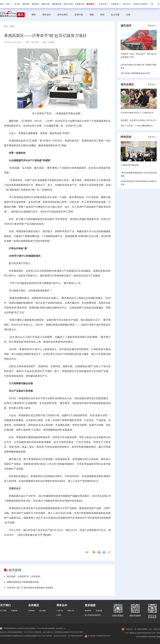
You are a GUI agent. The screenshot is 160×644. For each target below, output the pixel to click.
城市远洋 (91, 4)
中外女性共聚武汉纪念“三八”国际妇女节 (137, 113)
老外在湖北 (63, 15)
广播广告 (60, 611)
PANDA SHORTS (141, 4)
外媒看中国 (80, 4)
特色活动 (126, 137)
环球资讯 (31, 611)
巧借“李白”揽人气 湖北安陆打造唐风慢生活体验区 (30, 588)
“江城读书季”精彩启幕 (130, 165)
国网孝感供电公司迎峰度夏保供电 (23, 582)
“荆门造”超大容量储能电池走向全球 (135, 73)
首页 (2, 4)
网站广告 (71, 611)
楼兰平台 (127, 4)
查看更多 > (152, 26)
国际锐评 (35, 4)
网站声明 (88, 611)
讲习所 (17, 4)
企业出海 (104, 4)
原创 (102, 15)
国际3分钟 (46, 4)
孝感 (12, 26)
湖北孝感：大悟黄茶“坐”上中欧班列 (23, 576)
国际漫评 (26, 4)
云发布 (59, 615)
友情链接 (99, 611)
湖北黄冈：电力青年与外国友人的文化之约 (138, 120)
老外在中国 (68, 4)
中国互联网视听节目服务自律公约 (12, 636)
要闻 (34, 15)
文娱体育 (116, 4)
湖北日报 (35, 42)
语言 (9, 4)
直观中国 (79, 15)
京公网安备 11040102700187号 (97, 636)
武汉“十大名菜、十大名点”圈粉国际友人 (137, 126)
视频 (92, 15)
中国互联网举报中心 (9, 628)
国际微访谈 (57, 4)
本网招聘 (14, 611)
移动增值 (43, 611)
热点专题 (115, 15)
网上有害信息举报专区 (93, 615)
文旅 (128, 15)
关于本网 (3, 611)
